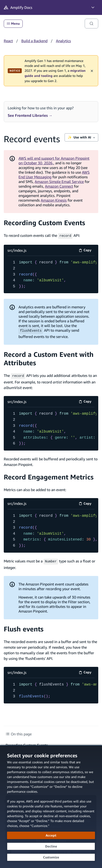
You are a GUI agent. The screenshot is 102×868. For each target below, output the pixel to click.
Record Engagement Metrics (49, 476)
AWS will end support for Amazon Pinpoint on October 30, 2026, (54, 161)
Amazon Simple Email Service (59, 182)
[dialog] (51, 807)
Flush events (24, 628)
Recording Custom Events (44, 223)
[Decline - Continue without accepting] (51, 846)
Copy (87, 250)
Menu (13, 24)
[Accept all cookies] (51, 835)
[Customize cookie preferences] (51, 857)
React (8, 41)
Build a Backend (34, 41)
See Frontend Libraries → (30, 115)
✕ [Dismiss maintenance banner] (92, 71)
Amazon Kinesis (54, 200)
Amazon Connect (59, 186)
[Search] (91, 24)
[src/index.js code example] (51, 274)
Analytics (63, 41)
